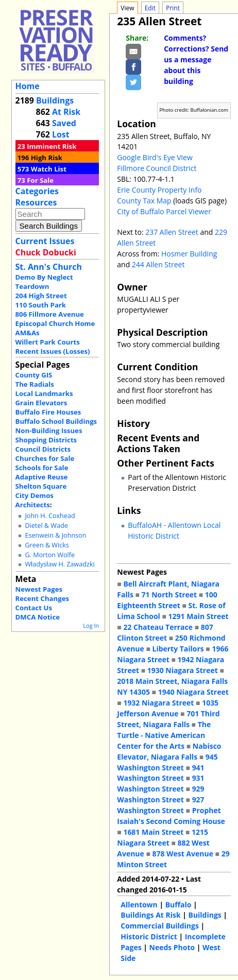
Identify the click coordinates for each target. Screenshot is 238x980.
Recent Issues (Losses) (53, 351)
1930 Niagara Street (183, 670)
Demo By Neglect (44, 277)
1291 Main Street (199, 616)
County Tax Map (144, 201)
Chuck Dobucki (46, 252)
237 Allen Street (172, 232)
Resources (36, 202)
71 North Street (169, 595)
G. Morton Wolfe (50, 555)
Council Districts (43, 449)
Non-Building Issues (49, 431)
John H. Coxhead (50, 516)
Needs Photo (172, 947)
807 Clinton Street (165, 632)
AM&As (28, 333)
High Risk (47, 158)
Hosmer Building (189, 254)
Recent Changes (42, 598)
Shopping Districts (46, 440)
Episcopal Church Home (55, 323)
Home (28, 86)
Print (173, 8)
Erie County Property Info (159, 190)
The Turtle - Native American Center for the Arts (164, 735)
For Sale (40, 180)
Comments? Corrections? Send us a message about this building (196, 59)
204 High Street (41, 296)
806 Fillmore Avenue (50, 314)
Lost (61, 134)
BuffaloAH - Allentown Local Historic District (174, 530)
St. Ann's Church (49, 267)
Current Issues (45, 241)
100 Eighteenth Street (167, 600)
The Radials (35, 384)
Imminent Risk (52, 146)
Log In (91, 625)
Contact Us (34, 608)
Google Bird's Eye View (155, 157)
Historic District (149, 936)
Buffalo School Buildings (56, 421)
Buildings (55, 100)
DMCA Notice (38, 617)
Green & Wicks (47, 545)
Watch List (49, 169)
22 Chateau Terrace (158, 627)
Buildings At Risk (150, 915)
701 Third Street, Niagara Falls (168, 719)
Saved (64, 123)
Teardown (32, 286)
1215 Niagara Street (163, 837)
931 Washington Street (160, 783)
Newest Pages (39, 589)
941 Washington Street (160, 773)
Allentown (139, 905)
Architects (33, 505)
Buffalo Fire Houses (48, 412)
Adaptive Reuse (42, 477)
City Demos (35, 495)
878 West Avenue (182, 854)
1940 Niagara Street (193, 692)
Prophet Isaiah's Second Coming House (171, 816)
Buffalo (178, 905)
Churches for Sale (45, 458)
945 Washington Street (167, 762)
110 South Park (41, 305)
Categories (37, 191)
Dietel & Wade (46, 526)
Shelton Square (41, 486)
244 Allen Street (158, 264)
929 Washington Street (160, 794)
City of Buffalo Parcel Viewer (164, 211)
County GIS (34, 375)
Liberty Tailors (178, 649)
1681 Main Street (153, 832)
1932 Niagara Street (158, 703)
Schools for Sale (42, 468)
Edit (150, 8)
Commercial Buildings (160, 926)
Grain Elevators (41, 403)
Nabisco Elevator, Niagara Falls (169, 751)
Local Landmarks (44, 393)
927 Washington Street (160, 805)
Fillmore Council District (157, 168)
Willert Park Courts (48, 342)
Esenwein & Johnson (55, 535)
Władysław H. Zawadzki (59, 564)
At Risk (66, 112)
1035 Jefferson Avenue (168, 708)
